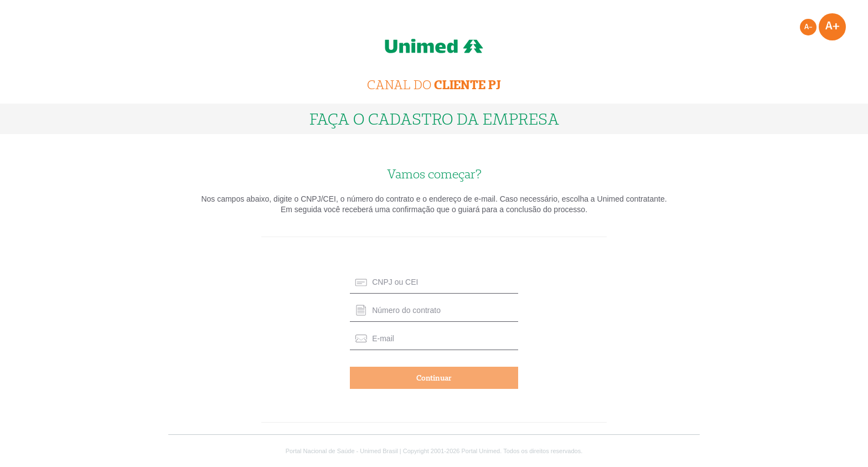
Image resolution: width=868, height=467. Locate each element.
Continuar (434, 378)
